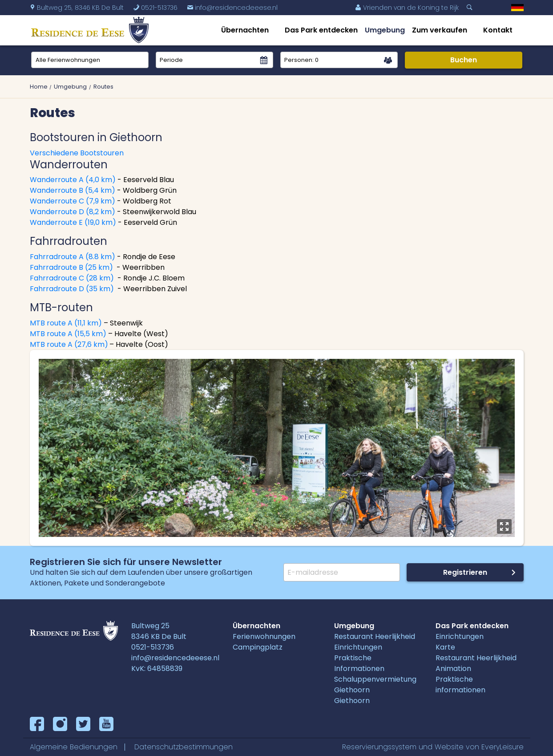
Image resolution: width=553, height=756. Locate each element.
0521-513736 (153, 647)
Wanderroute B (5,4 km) (73, 190)
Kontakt (498, 30)
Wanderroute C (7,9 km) (73, 201)
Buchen (464, 60)
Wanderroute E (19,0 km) (73, 222)
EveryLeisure (503, 747)
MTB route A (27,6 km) (69, 344)
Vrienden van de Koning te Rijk (407, 8)
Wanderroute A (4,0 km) (73, 180)
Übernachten (245, 30)
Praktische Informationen (359, 663)
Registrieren (465, 572)
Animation (453, 669)
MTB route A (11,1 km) (67, 323)
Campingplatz (258, 647)
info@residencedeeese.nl (232, 8)
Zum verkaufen (440, 30)
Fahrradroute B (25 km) (72, 267)
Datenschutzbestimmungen (184, 747)
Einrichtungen (358, 647)
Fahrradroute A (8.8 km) (73, 257)
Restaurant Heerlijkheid (375, 636)
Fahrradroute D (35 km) (72, 289)
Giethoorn (352, 701)
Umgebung (385, 30)
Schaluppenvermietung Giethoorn (375, 685)
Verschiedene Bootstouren (77, 153)
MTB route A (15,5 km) (68, 334)
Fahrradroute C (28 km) (72, 278)
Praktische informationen (460, 685)
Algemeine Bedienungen (74, 747)
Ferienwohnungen (264, 636)
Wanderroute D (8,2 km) (73, 212)
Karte (445, 647)
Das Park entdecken (321, 30)
